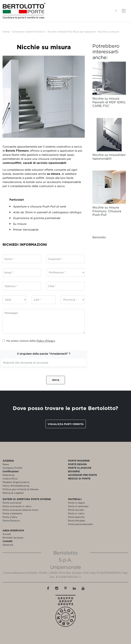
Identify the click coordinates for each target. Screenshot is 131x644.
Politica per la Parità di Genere (21, 489)
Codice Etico (10, 478)
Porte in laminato (78, 506)
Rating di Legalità (13, 493)
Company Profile (12, 468)
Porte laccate (76, 510)
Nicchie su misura (108, 32)
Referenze (9, 475)
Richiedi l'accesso (13, 538)
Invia (56, 380)
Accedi (7, 534)
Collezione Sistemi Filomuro (29, 32)
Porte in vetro (76, 513)
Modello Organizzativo (16, 482)
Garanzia (8, 545)
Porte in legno (76, 503)
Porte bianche (76, 517)
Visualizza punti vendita (66, 424)
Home (6, 32)
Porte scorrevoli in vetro (17, 506)
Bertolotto (99, 237)
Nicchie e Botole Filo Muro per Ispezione (72, 32)
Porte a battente (12, 513)
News (6, 464)
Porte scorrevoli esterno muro (20, 510)
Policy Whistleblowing (16, 486)
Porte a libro (10, 517)
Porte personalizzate (80, 524)
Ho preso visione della (29, 341)
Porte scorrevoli (12, 503)
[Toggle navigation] (124, 11)
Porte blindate (77, 521)
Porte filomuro (11, 521)
